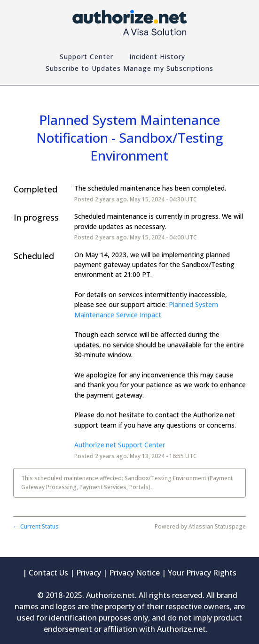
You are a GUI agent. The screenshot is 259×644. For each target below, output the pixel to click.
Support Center (86, 57)
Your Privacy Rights (202, 573)
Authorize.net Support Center (120, 445)
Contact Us (48, 573)
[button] (129, 69)
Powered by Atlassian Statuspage (200, 526)
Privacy (89, 573)
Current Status (36, 526)
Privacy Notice (134, 573)
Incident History (157, 57)
